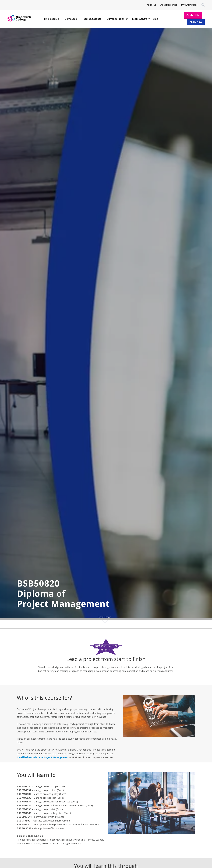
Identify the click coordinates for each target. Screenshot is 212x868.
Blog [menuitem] (156, 19)
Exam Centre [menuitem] (140, 19)
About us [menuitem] (151, 5)
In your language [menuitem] (189, 5)
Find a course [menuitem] (52, 19)
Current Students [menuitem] (117, 19)
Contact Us (193, 15)
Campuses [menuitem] (71, 19)
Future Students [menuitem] (92, 19)
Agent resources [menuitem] (169, 5)
